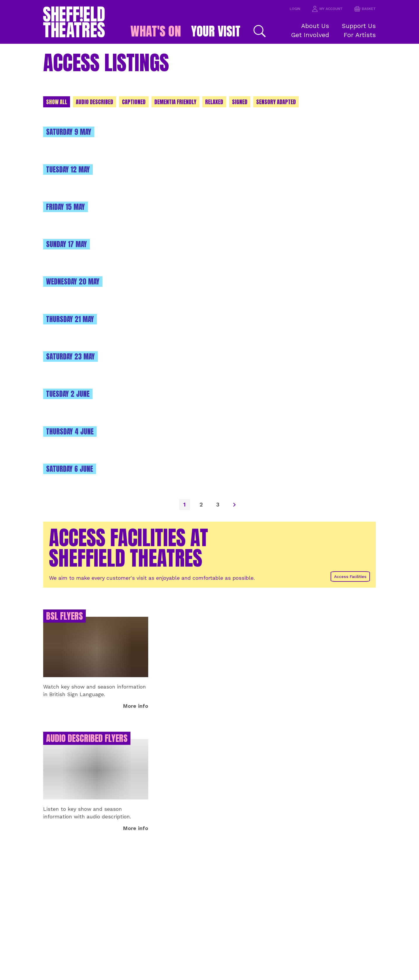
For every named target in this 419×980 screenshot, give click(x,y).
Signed (248, 102)
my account (325, 9)
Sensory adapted (285, 102)
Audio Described (97, 102)
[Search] (267, 31)
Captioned (137, 102)
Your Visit (220, 31)
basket (364, 9)
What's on (152, 31)
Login (290, 9)
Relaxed (221, 102)
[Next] (236, 504)
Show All (57, 102)
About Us (317, 26)
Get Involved (313, 35)
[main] (209, 512)
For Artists (363, 35)
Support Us (362, 26)
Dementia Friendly (180, 102)
